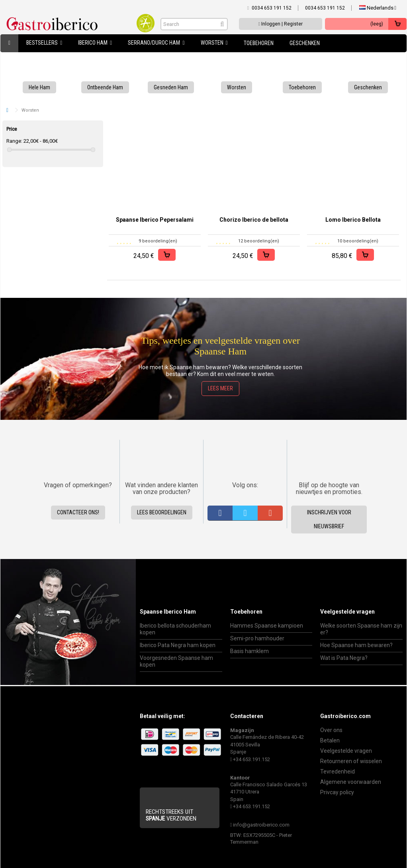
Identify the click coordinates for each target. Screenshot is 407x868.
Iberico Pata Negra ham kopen (178, 645)
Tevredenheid (338, 772)
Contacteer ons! (78, 512)
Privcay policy (337, 792)
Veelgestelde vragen (347, 612)
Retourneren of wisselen (351, 761)
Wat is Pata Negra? (344, 658)
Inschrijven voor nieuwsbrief (329, 519)
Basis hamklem (249, 651)
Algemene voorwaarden (351, 782)
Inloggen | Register (281, 24)
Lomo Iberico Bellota (353, 220)
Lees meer (220, 388)
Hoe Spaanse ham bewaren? (356, 645)
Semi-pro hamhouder (257, 638)
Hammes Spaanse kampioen (267, 626)
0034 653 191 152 (272, 8)
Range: (14, 141)
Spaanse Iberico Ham (168, 612)
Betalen (330, 740)
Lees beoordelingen (162, 512)
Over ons (331, 730)
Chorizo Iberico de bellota (254, 220)
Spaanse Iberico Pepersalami (155, 220)
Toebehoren (246, 612)
